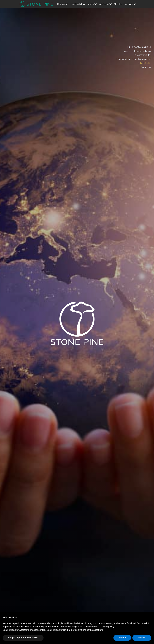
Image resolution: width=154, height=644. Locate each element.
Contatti (130, 4)
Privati (92, 4)
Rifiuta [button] (122, 638)
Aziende (106, 4)
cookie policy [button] (107, 627)
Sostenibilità (78, 4)
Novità (118, 4)
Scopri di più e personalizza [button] (23, 638)
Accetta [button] (142, 638)
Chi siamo (63, 4)
